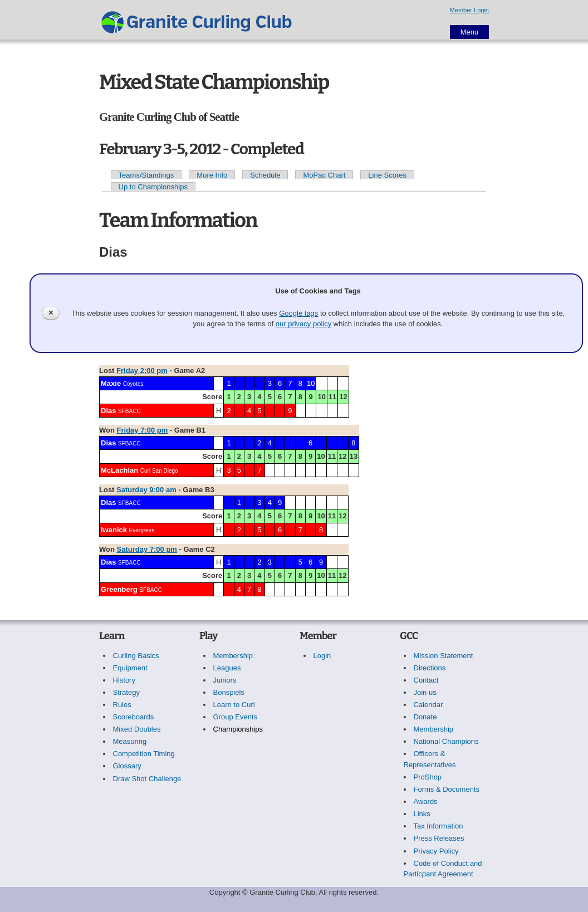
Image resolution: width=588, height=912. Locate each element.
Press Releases (439, 838)
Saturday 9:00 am (146, 490)
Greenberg (119, 589)
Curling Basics (136, 656)
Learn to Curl (234, 705)
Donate (425, 717)
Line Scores (387, 175)
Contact (426, 680)
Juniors (225, 680)
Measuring (130, 741)
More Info (212, 175)
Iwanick (114, 530)
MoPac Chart (324, 175)
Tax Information (438, 826)
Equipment (130, 668)
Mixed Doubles (137, 729)
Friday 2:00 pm (142, 371)
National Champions (446, 741)
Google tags (298, 313)
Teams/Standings (146, 175)
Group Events (236, 717)
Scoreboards (134, 717)
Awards (426, 801)
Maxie (111, 383)
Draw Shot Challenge (147, 779)
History (124, 680)
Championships (238, 729)
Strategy (126, 692)
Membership (233, 656)
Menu (470, 32)
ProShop (428, 777)
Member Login (469, 10)
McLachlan (119, 470)
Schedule (265, 175)
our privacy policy (303, 324)
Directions (430, 668)
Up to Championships (153, 187)
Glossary (127, 766)
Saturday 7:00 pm (147, 549)
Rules (122, 705)
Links (422, 814)
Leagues (227, 668)
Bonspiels (229, 692)
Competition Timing (144, 754)
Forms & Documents (447, 789)
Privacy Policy (436, 851)
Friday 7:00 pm (143, 430)
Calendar (428, 705)
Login (322, 656)
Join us (425, 692)
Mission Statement (444, 656)
